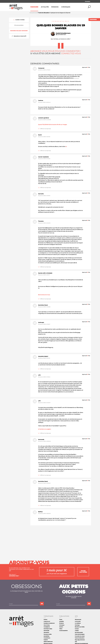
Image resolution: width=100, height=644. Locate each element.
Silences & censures (48, 643)
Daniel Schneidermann (63, 33)
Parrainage (77, 625)
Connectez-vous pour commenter (19, 31)
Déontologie (46, 631)
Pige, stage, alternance (80, 640)
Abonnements (78, 619)
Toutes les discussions (80, 638)
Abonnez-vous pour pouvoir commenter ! (55, 51)
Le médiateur (78, 623)
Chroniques (66, 7)
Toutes (61, 619)
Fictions (45, 619)
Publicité (46, 640)
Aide (76, 642)
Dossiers (61, 627)
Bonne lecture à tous (44, 295)
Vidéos (61, 629)
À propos (77, 629)
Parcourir (34, 7)
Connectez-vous (71, 53)
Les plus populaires (63, 631)
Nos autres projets (79, 632)
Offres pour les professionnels (81, 643)
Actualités (45, 7)
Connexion (88, 1)
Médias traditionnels (48, 642)
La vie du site (78, 621)
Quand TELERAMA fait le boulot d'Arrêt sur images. (53, 125)
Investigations (47, 627)
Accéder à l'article (19, 20)
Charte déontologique (80, 634)
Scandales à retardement (49, 623)
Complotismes (47, 638)
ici (66, 147)
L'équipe (77, 631)
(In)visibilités (46, 636)
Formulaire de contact (80, 636)
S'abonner (93, 20)
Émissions (55, 7)
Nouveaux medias (48, 634)
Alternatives (46, 632)
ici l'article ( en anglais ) (45, 429)
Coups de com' (47, 621)
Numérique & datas (48, 629)
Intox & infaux (47, 625)
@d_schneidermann (61, 35)
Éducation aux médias (80, 627)
